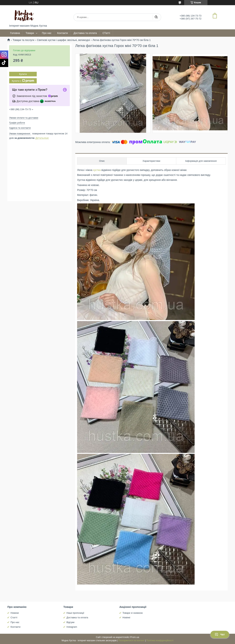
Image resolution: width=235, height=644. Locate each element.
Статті (14, 617)
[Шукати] (156, 17)
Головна (15, 33)
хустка (97, 170)
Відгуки (70, 622)
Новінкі (126, 617)
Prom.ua (135, 637)
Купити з (23, 81)
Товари (30, 33)
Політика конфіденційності (160, 641)
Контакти (62, 33)
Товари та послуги (23, 40)
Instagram (72, 627)
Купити (23, 74)
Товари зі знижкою (133, 613)
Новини (15, 613)
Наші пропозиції (75, 613)
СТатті (106, 33)
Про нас (47, 33)
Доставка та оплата (85, 33)
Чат (220, 634)
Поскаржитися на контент (131, 641)
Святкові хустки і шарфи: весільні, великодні (63, 40)
